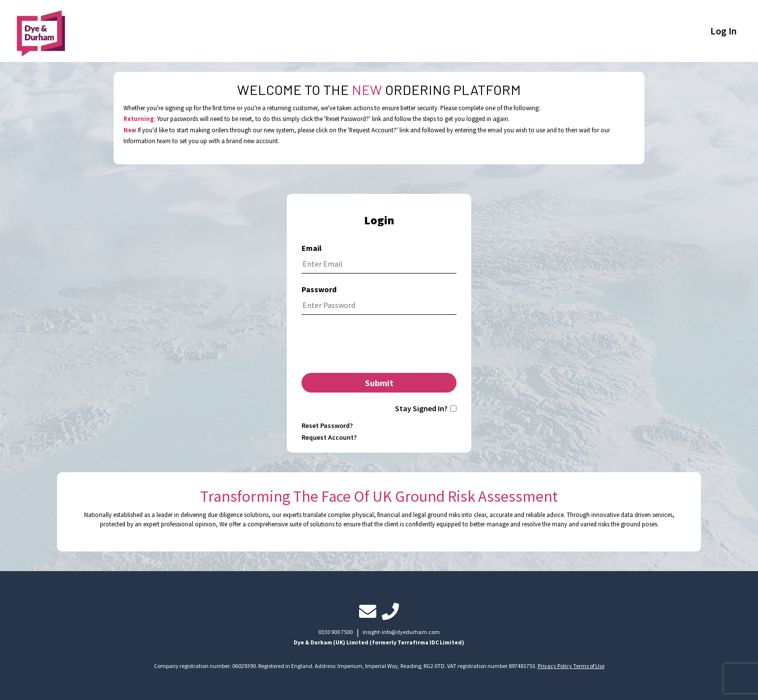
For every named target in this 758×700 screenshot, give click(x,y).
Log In (724, 31)
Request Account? (329, 437)
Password (319, 289)
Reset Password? (327, 426)
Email (312, 248)
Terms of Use (589, 666)
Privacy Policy (555, 666)
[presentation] (379, 346)
